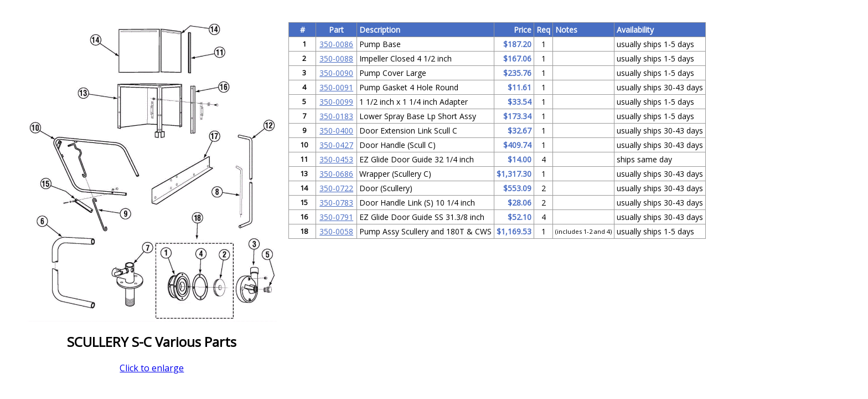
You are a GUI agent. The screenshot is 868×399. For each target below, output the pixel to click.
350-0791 (336, 217)
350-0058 (336, 231)
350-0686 (336, 174)
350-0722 (336, 188)
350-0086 (336, 44)
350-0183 (336, 116)
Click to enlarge (152, 368)
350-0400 (336, 131)
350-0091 (336, 87)
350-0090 (336, 73)
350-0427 (336, 145)
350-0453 (336, 159)
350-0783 (336, 203)
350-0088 (336, 58)
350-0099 (336, 102)
